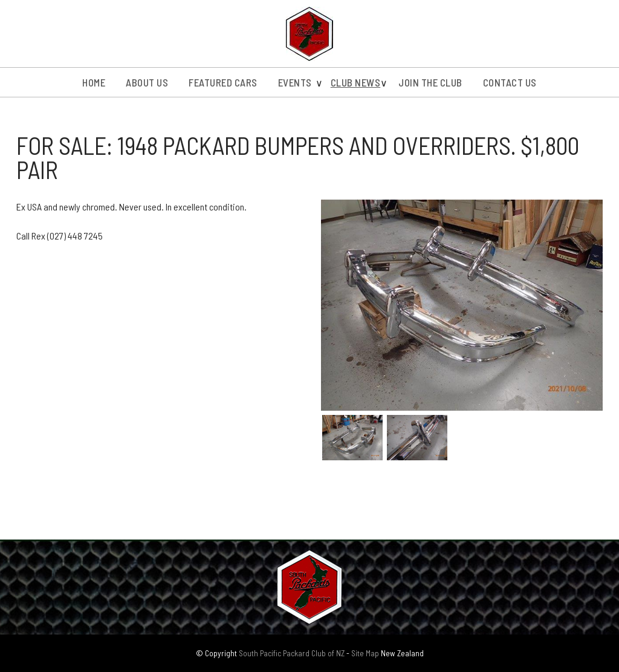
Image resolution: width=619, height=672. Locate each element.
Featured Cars (223, 82)
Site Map (365, 653)
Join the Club (430, 82)
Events (295, 82)
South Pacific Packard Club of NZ (292, 653)
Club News (356, 82)
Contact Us (510, 82)
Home (94, 82)
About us (147, 82)
